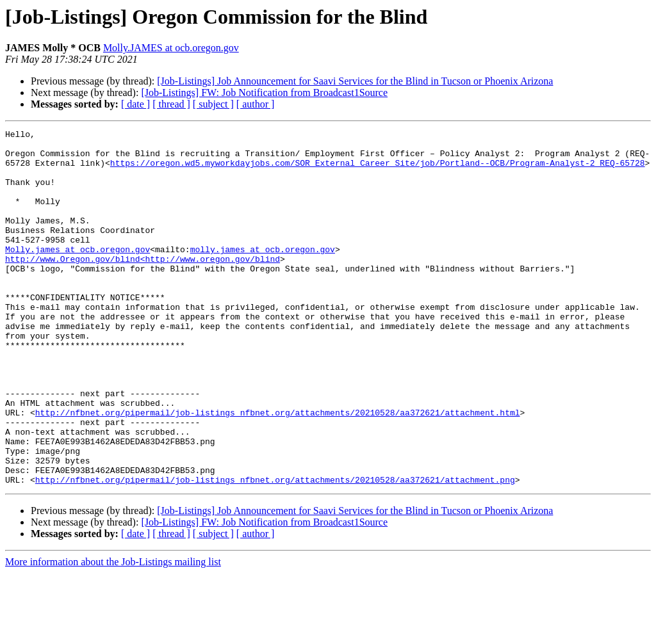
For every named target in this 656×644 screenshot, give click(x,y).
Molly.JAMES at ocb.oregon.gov (171, 48)
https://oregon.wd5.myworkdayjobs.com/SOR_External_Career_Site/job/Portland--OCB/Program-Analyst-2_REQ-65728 (378, 170)
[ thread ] (171, 104)
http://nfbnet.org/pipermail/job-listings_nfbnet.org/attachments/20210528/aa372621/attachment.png (275, 551)
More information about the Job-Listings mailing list (113, 633)
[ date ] (135, 104)
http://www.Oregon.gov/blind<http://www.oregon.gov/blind (143, 286)
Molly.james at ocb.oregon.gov (78, 274)
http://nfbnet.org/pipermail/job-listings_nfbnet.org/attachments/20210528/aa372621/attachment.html (278, 470)
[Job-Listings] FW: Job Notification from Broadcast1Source (264, 93)
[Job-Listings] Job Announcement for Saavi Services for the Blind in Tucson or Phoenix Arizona (355, 81)
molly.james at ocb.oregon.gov (263, 274)
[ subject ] (213, 104)
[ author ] (256, 104)
